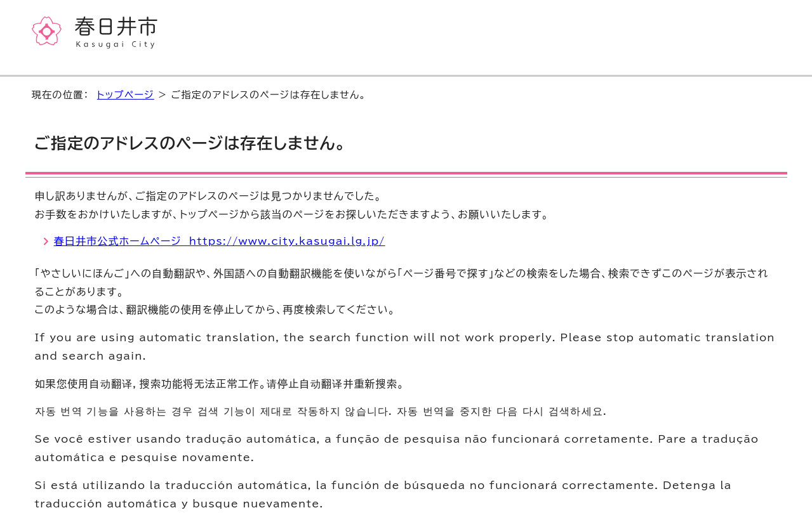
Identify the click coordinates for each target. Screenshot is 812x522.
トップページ (126, 95)
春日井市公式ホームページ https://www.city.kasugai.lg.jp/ (220, 241)
